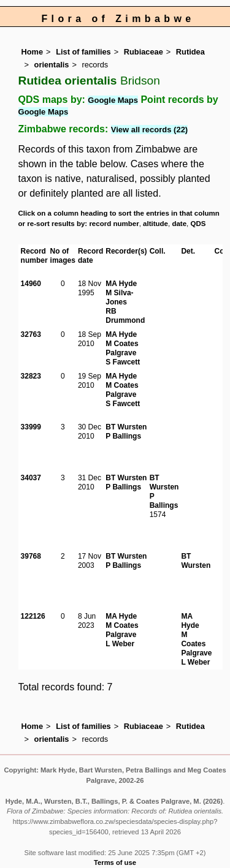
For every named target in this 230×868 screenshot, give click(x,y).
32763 (31, 334)
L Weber (120, 644)
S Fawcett (123, 362)
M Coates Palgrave (122, 348)
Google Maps (113, 100)
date (179, 224)
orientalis (52, 65)
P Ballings (123, 436)
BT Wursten (126, 427)
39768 (31, 556)
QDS (198, 224)
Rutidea (190, 52)
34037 (31, 478)
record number (114, 224)
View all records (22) (150, 130)
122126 (33, 616)
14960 (31, 284)
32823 (31, 376)
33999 (31, 427)
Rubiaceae (144, 52)
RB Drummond (125, 316)
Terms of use (115, 862)
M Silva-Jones (119, 297)
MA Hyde (121, 284)
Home (33, 52)
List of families (83, 52)
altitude (155, 224)
